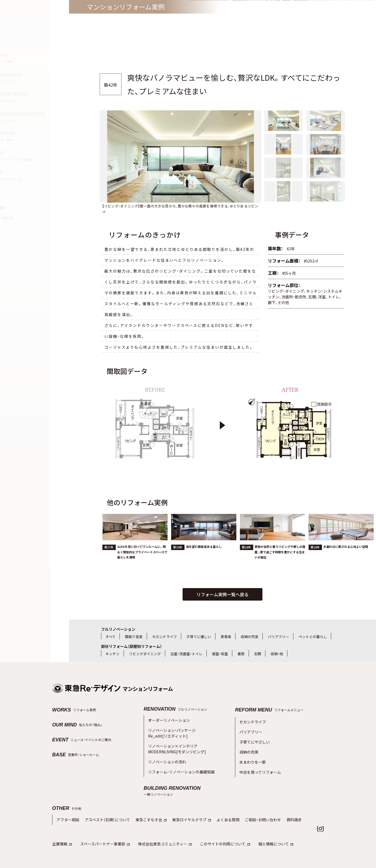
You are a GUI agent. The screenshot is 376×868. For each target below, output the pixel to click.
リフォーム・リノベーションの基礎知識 (179, 762)
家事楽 (226, 637)
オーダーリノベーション (167, 719)
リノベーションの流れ (166, 754)
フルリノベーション (118, 629)
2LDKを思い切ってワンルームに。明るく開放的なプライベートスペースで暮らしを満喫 (142, 569)
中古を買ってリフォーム (259, 762)
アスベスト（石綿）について (104, 802)
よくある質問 (218, 802)
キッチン (112, 654)
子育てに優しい (199, 637)
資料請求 (280, 802)
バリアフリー (278, 637)
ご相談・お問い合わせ (250, 802)
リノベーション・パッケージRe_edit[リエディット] (170, 730)
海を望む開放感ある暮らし (204, 564)
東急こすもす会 (145, 802)
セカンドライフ (164, 637)
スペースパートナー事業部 (102, 825)
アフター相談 (67, 802)
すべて (110, 637)
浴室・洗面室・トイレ (186, 654)
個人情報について (264, 825)
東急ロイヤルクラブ (183, 802)
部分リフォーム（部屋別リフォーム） (131, 646)
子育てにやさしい (253, 737)
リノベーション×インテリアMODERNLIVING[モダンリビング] (174, 743)
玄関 (258, 654)
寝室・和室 (220, 654)
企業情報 (62, 825)
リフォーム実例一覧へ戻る (223, 594)
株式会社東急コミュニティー (159, 825)
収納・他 (277, 654)
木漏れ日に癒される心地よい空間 (346, 564)
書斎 (241, 654)
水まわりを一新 (252, 754)
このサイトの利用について (216, 825)
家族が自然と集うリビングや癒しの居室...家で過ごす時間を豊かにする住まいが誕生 (280, 569)
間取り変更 (134, 637)
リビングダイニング (145, 654)
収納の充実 (250, 637)
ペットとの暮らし (313, 637)
